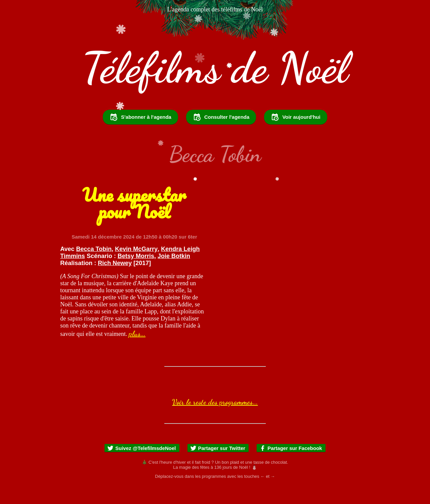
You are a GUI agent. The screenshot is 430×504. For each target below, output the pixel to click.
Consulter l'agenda (221, 135)
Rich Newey (115, 281)
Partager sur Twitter (218, 466)
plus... (137, 352)
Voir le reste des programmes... (215, 420)
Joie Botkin (174, 274)
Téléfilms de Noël (215, 68)
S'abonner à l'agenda (140, 135)
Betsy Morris (136, 274)
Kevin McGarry (136, 267)
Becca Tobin (94, 267)
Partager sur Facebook (291, 466)
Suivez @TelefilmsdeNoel (141, 466)
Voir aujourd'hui (295, 135)
